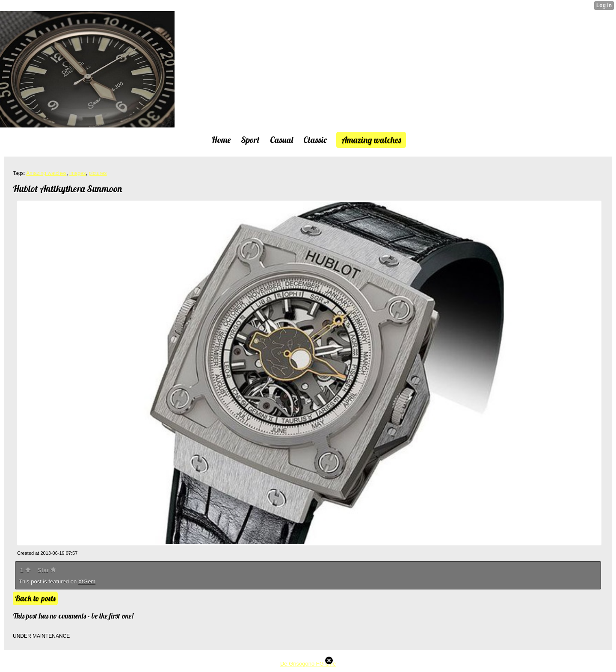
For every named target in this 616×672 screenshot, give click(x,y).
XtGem (87, 582)
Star (47, 570)
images (78, 173)
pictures (98, 173)
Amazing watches (46, 173)
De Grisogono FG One (308, 664)
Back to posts (35, 598)
